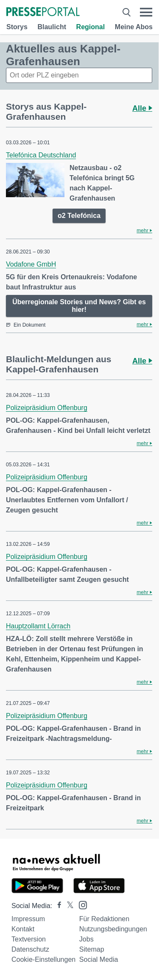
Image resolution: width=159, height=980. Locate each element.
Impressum (28, 919)
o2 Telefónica (79, 216)
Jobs (86, 939)
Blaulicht (52, 27)
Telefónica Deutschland (41, 155)
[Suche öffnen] (127, 12)
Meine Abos (134, 27)
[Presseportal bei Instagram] (80, 904)
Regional (91, 27)
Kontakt (23, 929)
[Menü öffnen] (146, 12)
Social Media (99, 959)
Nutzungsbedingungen (113, 929)
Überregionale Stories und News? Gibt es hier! (79, 306)
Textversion (29, 939)
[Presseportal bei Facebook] (57, 906)
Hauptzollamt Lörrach (38, 626)
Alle (142, 108)
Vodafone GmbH (31, 264)
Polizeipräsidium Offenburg (47, 408)
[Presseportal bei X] (68, 906)
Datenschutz (30, 949)
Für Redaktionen (104, 919)
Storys (17, 27)
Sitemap (92, 949)
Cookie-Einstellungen (43, 959)
